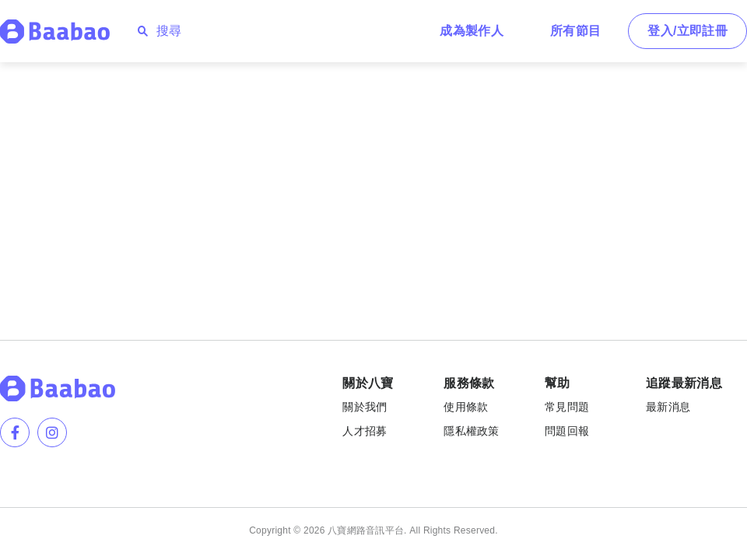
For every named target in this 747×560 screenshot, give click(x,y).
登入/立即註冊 (687, 31)
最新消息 (668, 407)
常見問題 (567, 407)
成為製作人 (472, 31)
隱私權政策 (471, 431)
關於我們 (365, 407)
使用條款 (466, 407)
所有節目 (575, 31)
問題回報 (567, 431)
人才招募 (365, 431)
